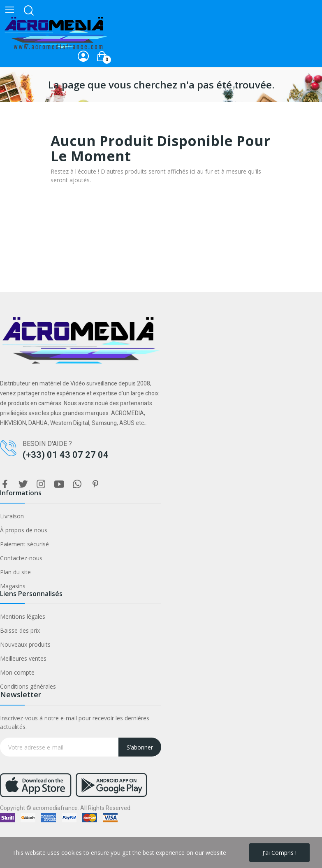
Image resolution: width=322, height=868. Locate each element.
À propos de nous (24, 530)
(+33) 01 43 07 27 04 (66, 455)
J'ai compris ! (279, 853)
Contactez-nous (21, 558)
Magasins (13, 586)
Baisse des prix (20, 630)
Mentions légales (23, 616)
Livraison (12, 516)
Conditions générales (28, 686)
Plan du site (15, 572)
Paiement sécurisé (24, 544)
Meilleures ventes (23, 658)
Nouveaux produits (25, 644)
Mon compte (17, 672)
